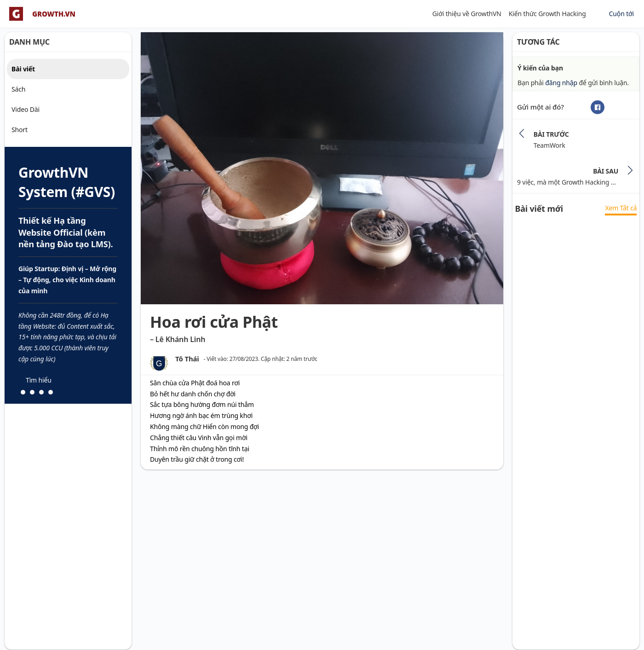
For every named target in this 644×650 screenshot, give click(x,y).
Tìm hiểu (39, 380)
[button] (23, 392)
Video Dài (26, 109)
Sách (18, 89)
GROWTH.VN (54, 14)
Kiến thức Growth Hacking (547, 14)
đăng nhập (561, 83)
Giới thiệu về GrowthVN (467, 14)
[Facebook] (598, 107)
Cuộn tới (621, 14)
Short (20, 130)
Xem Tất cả (621, 208)
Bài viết (23, 69)
